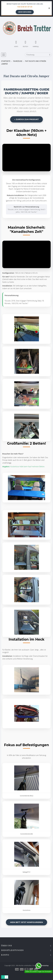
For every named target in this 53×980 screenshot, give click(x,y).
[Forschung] (38, 55)
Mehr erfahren (25, 12)
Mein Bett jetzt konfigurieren (26, 922)
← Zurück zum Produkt (26, 119)
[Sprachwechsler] (25, 43)
